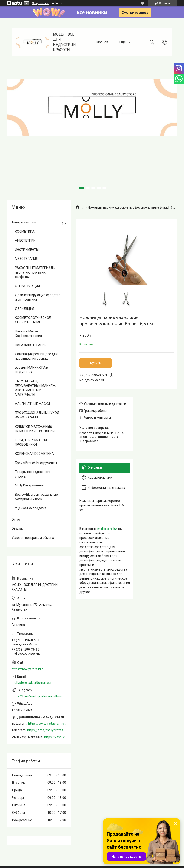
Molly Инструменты (29, 485)
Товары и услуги (24, 222)
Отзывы (17, 529)
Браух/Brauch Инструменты (36, 463)
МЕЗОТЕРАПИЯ (26, 259)
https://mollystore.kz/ (27, 669)
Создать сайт (41, 3)
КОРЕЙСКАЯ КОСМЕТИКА (34, 454)
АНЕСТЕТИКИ (25, 240)
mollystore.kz (107, 529)
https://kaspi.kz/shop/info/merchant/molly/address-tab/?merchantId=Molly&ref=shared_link (55, 737)
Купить (96, 363)
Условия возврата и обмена (33, 538)
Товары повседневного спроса (33, 474)
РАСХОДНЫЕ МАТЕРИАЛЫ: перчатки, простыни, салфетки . (36, 272)
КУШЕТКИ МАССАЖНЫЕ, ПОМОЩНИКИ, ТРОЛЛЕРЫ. (35, 429)
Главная (102, 42)
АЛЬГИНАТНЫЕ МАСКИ (32, 404)
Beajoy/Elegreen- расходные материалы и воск (36, 497)
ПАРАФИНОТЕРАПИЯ (31, 345)
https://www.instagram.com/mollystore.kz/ (47, 724)
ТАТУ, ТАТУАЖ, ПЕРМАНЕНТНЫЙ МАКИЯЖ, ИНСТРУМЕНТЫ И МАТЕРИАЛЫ (36, 388)
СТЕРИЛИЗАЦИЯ (27, 286)
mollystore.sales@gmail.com (32, 683)
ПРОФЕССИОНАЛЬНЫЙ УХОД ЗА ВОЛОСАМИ (37, 415)
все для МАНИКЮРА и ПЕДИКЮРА (32, 370)
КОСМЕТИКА (25, 232)
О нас (16, 520)
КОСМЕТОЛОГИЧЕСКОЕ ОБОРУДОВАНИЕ (33, 320)
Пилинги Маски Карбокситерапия (28, 334)
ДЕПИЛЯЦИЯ (24, 309)
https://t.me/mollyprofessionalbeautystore (39, 696)
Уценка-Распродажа (31, 508)
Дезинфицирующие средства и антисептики (38, 297)
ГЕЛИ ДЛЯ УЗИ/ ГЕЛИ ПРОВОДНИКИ (31, 442)
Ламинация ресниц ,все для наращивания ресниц (36, 356)
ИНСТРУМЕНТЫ (27, 250)
